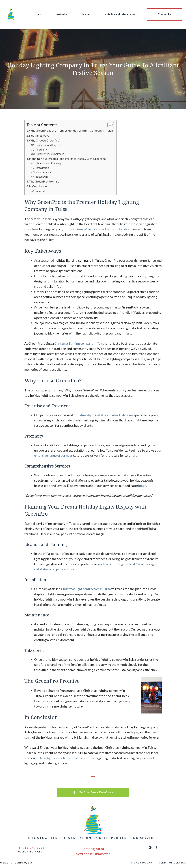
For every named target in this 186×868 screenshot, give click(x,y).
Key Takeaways (39, 135)
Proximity (41, 150)
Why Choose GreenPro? (45, 140)
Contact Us (165, 14)
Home (37, 14)
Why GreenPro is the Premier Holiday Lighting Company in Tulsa (71, 130)
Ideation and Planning (48, 163)
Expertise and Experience (50, 145)
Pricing (86, 14)
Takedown (42, 177)
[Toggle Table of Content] (109, 125)
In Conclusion (38, 186)
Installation (42, 168)
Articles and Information (126, 14)
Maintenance (43, 172)
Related (40, 191)
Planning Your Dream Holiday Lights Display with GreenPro (67, 159)
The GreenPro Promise (44, 181)
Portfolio (61, 14)
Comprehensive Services (50, 154)
